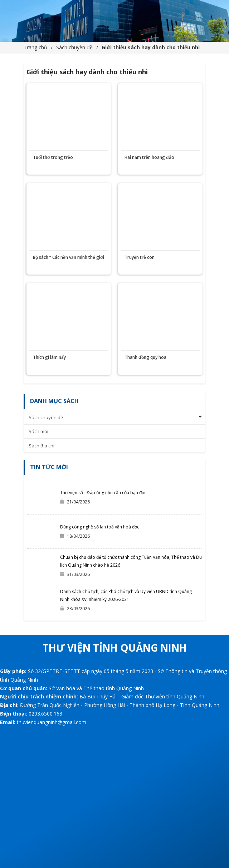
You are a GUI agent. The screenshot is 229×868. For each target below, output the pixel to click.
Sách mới (38, 431)
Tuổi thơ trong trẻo (53, 157)
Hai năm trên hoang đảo (149, 157)
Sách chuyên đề (74, 47)
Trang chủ (35, 47)
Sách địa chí (42, 446)
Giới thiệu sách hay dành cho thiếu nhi (151, 47)
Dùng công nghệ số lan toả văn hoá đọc (100, 527)
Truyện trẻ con (140, 257)
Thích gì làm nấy (49, 357)
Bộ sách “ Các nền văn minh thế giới (69, 257)
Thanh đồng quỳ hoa (145, 357)
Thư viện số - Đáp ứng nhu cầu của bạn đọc (103, 493)
